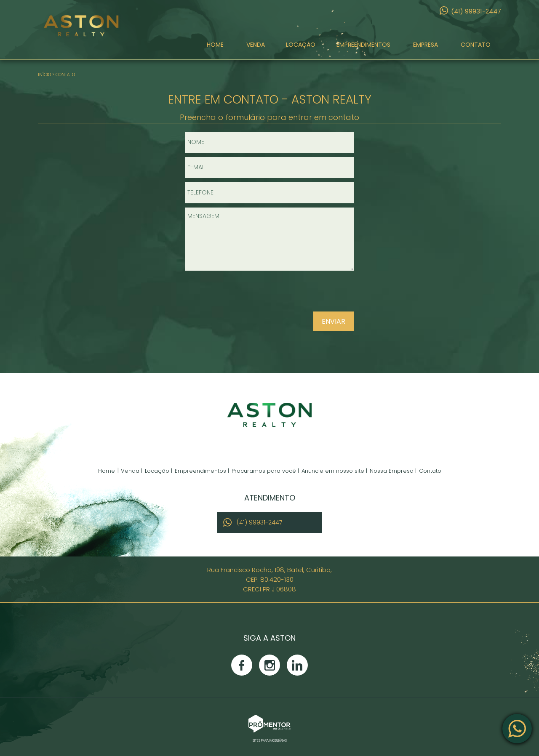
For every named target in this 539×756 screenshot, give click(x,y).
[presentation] (300, 295)
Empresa (426, 48)
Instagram (269, 665)
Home (215, 48)
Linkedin (297, 665)
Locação (301, 48)
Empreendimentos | (202, 471)
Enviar (334, 321)
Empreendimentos (363, 48)
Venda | (132, 471)
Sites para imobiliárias (270, 741)
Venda (256, 48)
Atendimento (517, 729)
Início (44, 75)
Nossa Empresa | (393, 471)
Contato (476, 48)
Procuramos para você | (265, 471)
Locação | (159, 471)
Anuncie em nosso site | (334, 471)
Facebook (242, 665)
